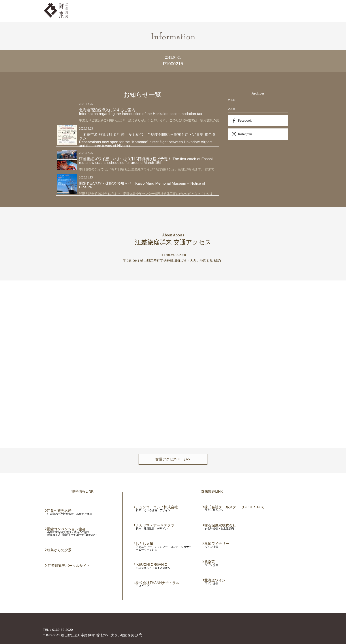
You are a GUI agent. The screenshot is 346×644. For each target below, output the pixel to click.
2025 (232, 109)
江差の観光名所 (59, 511)
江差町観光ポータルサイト (69, 566)
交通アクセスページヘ (173, 459)
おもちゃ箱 (145, 544)
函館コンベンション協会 (66, 529)
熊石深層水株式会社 (220, 525)
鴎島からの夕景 (59, 550)
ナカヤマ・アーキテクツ (155, 525)
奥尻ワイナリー (217, 544)
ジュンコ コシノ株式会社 (157, 507)
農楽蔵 (210, 562)
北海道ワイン (215, 580)
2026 (232, 100)
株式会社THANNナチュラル (158, 583)
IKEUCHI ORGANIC (152, 565)
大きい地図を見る (205, 261)
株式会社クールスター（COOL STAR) (235, 507)
